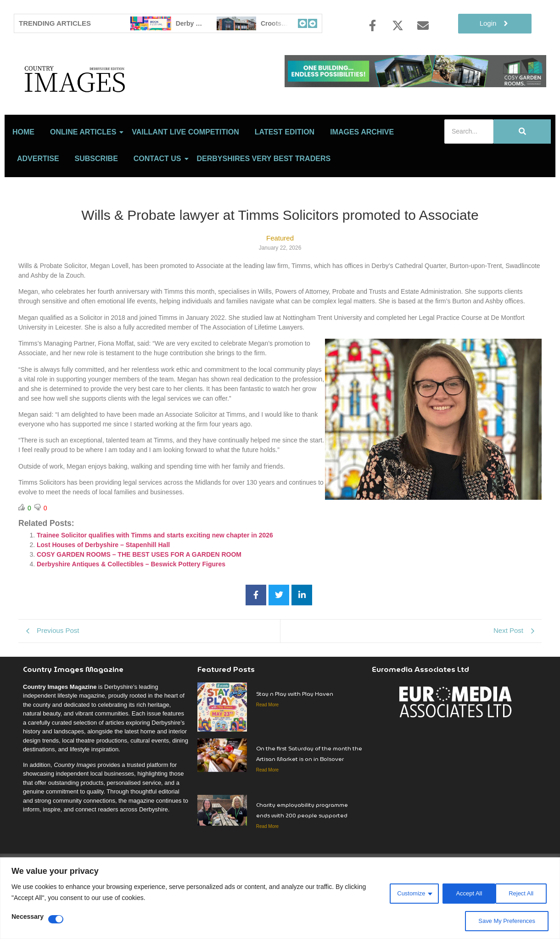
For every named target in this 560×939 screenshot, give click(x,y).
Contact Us (159, 199)
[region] (280, 898)
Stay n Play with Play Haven (295, 734)
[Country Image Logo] (129, 99)
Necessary (28, 917)
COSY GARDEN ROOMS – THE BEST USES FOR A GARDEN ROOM (139, 595)
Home (23, 172)
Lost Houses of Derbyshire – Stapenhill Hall (103, 585)
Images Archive (362, 172)
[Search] (469, 172)
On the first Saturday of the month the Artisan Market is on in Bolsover (309, 794)
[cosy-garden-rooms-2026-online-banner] (415, 85)
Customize (404, 893)
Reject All (463, 893)
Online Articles (85, 172)
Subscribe (96, 199)
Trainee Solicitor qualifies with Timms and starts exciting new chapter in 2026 (155, 576)
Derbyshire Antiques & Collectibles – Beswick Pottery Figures (131, 604)
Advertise (38, 199)
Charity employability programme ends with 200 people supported (302, 850)
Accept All (521, 893)
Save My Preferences (504, 921)
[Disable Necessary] (56, 919)
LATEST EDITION (285, 172)
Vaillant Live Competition (185, 172)
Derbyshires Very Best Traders (264, 199)
